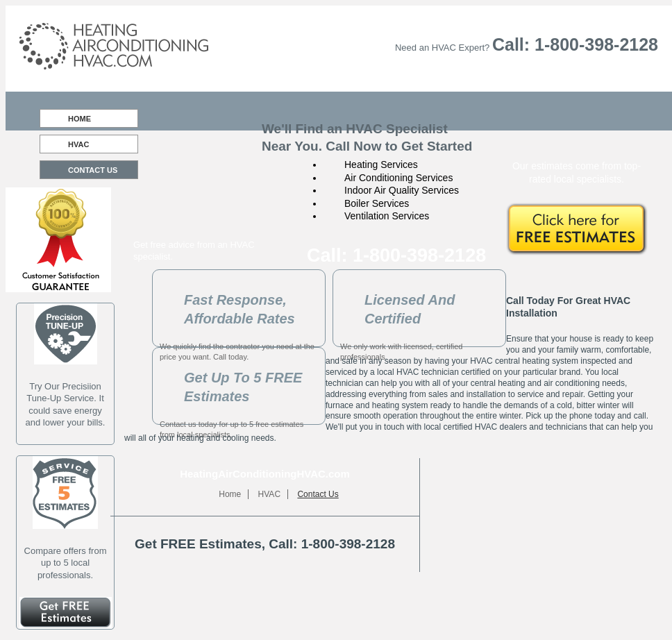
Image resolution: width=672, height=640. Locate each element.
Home (79, 119)
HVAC (78, 144)
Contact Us (93, 170)
